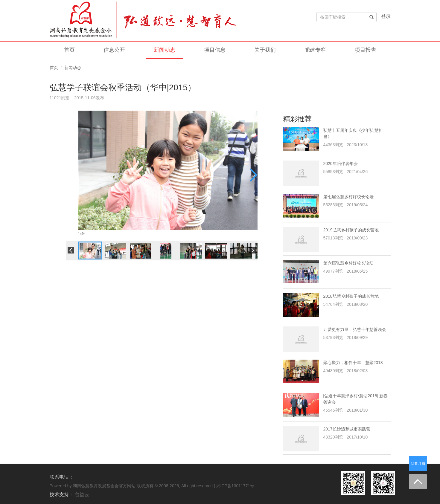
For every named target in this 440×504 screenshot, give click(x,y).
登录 (386, 16)
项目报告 (366, 50)
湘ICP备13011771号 (235, 486)
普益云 (82, 495)
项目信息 (215, 50)
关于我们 (265, 50)
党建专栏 (315, 50)
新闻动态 (165, 50)
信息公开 (114, 50)
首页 (69, 50)
